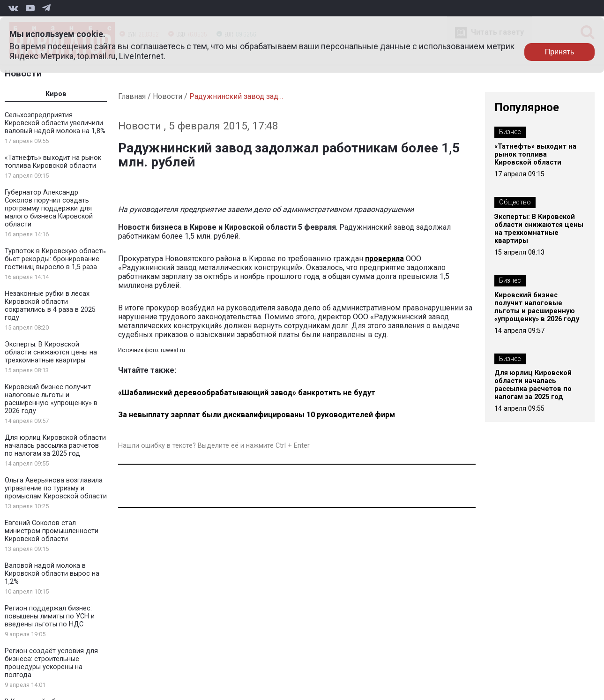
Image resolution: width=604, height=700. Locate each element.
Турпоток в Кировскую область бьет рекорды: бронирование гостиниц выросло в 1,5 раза (55, 259)
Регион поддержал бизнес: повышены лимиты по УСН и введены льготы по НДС (50, 616)
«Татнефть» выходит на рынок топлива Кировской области (53, 162)
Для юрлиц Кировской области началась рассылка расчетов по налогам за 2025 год (55, 446)
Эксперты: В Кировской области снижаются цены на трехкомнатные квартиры (51, 352)
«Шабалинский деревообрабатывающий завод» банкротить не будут (247, 393)
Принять (560, 52)
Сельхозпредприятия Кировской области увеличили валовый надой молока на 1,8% (55, 123)
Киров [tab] (56, 94)
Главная (132, 96)
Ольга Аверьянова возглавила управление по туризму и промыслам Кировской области (56, 488)
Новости (23, 73)
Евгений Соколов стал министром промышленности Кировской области (52, 531)
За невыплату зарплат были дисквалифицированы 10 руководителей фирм (257, 415)
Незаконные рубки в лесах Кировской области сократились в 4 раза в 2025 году (50, 306)
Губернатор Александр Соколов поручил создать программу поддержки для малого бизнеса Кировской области (49, 208)
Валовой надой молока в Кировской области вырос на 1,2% (52, 574)
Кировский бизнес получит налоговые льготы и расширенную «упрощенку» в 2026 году (51, 399)
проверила (384, 259)
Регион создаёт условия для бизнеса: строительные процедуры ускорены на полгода (51, 663)
